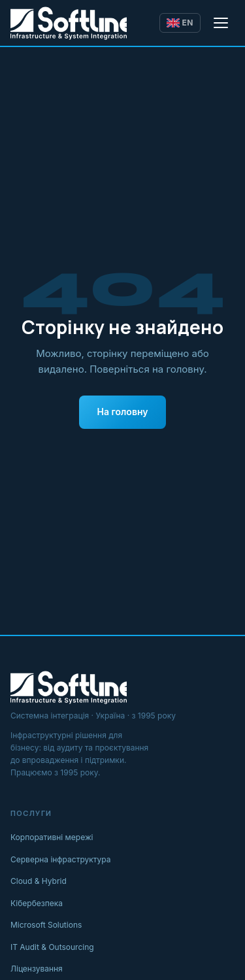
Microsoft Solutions (46, 925)
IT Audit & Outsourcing (52, 947)
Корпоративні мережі (52, 837)
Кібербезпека (37, 903)
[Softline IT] (69, 23)
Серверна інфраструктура (61, 859)
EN (180, 23)
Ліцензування (37, 969)
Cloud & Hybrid (39, 881)
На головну (123, 412)
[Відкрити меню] (221, 23)
